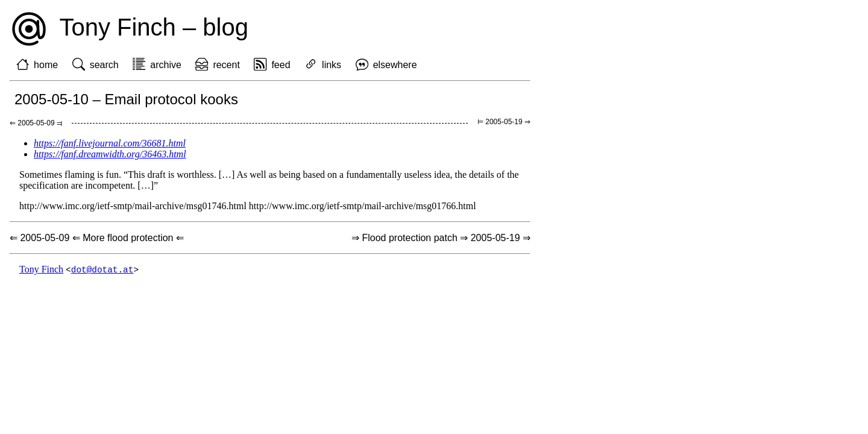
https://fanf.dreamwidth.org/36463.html (110, 154)
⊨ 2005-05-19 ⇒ (504, 122)
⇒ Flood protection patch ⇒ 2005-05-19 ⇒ (441, 238)
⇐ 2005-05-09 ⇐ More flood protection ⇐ (97, 238)
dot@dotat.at (102, 270)
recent (226, 65)
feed (281, 65)
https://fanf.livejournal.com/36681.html (110, 143)
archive (166, 65)
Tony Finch (41, 270)
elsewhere (395, 65)
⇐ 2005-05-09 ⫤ (36, 123)
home (46, 65)
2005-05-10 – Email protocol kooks (126, 99)
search (104, 65)
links (332, 65)
